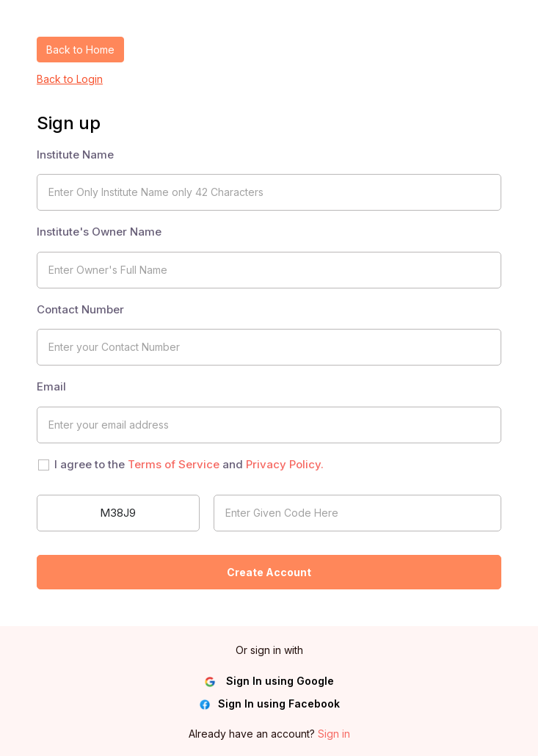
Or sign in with (269, 650)
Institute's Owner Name (99, 232)
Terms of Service (174, 464)
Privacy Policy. (285, 464)
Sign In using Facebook (269, 704)
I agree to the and (189, 464)
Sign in (334, 734)
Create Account (269, 572)
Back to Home (80, 50)
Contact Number (80, 309)
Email (51, 386)
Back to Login (70, 79)
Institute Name (75, 155)
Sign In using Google (269, 681)
